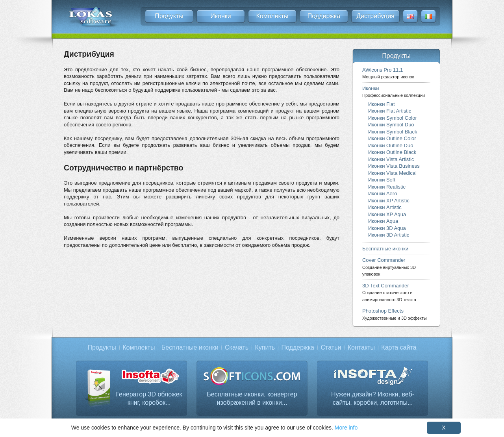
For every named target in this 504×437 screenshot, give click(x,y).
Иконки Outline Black (392, 152)
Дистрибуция (375, 16)
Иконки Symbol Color (393, 118)
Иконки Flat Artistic (390, 111)
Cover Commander (389, 267)
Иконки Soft (382, 180)
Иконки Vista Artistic (391, 159)
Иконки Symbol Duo (391, 125)
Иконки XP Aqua (387, 214)
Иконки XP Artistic (389, 201)
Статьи (331, 347)
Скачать (237, 347)
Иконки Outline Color (392, 138)
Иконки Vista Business (394, 166)
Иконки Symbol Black (393, 132)
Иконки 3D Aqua (387, 228)
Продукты (169, 16)
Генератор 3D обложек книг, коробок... (149, 399)
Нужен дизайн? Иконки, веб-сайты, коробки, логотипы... (373, 399)
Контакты (361, 347)
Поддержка (324, 16)
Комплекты (272, 16)
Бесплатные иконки (385, 249)
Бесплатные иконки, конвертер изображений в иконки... (252, 399)
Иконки (220, 16)
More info (346, 428)
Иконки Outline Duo (391, 145)
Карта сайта (399, 347)
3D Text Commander (389, 292)
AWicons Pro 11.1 (388, 73)
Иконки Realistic (387, 187)
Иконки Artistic (385, 207)
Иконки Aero (383, 194)
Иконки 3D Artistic (389, 235)
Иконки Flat (382, 104)
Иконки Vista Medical (392, 173)
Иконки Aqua (383, 221)
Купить (265, 347)
